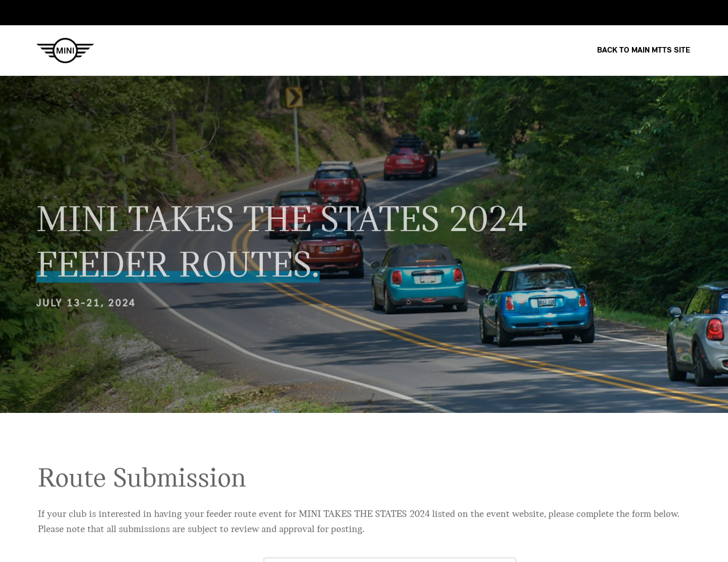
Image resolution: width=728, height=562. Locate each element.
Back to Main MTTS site (644, 51)
